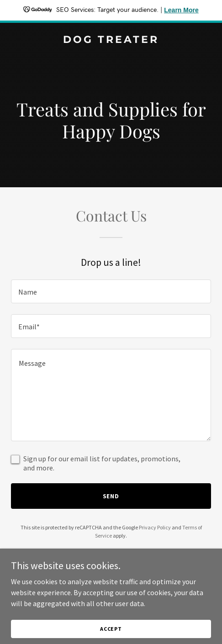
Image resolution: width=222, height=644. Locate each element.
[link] (111, 40)
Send (111, 496)
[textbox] (111, 291)
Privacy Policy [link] (155, 527)
